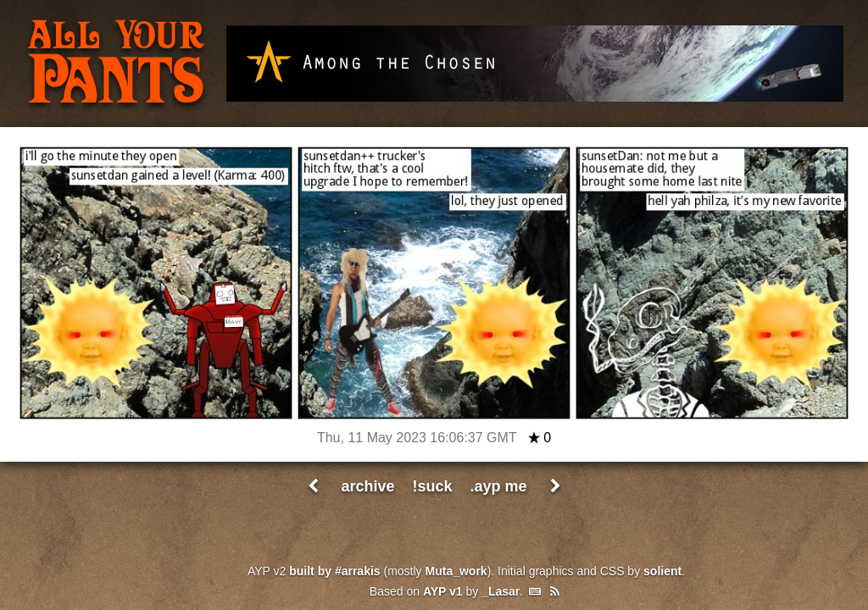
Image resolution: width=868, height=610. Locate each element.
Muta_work (456, 571)
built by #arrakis (334, 571)
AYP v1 (443, 591)
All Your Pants (116, 64)
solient (662, 571)
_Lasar (501, 591)
